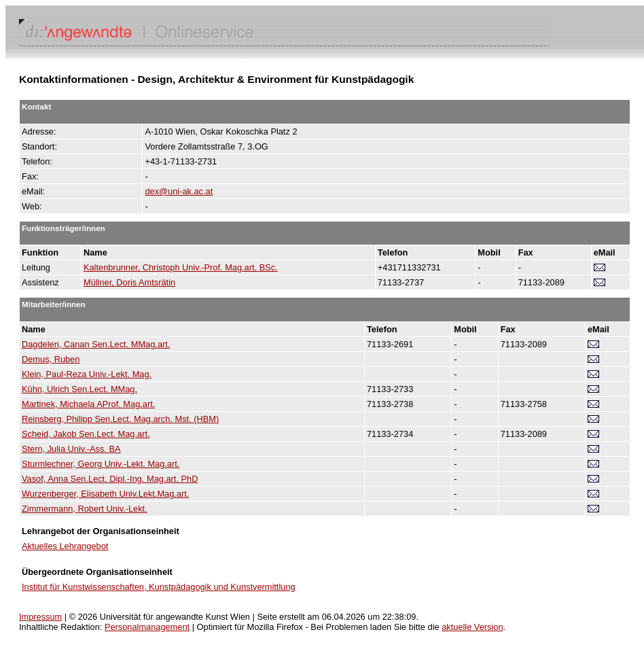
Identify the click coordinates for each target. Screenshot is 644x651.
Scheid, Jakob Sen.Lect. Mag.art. (86, 434)
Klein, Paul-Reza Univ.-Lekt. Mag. (87, 374)
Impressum (40, 617)
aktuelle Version (472, 627)
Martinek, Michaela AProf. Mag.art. (88, 404)
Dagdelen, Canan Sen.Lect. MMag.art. (96, 344)
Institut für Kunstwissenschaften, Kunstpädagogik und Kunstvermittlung (159, 587)
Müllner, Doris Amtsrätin (129, 282)
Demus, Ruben (51, 359)
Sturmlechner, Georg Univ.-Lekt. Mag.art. (101, 464)
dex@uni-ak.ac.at (179, 191)
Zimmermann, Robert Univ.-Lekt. (85, 509)
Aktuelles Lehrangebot (65, 546)
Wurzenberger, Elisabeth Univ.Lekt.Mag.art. (105, 494)
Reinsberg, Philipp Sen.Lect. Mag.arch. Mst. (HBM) (120, 419)
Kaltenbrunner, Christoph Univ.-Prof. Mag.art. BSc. (181, 267)
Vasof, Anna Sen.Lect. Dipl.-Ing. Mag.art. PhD (110, 479)
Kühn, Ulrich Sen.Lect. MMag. (79, 389)
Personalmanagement (147, 627)
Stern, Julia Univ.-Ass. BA (71, 449)
